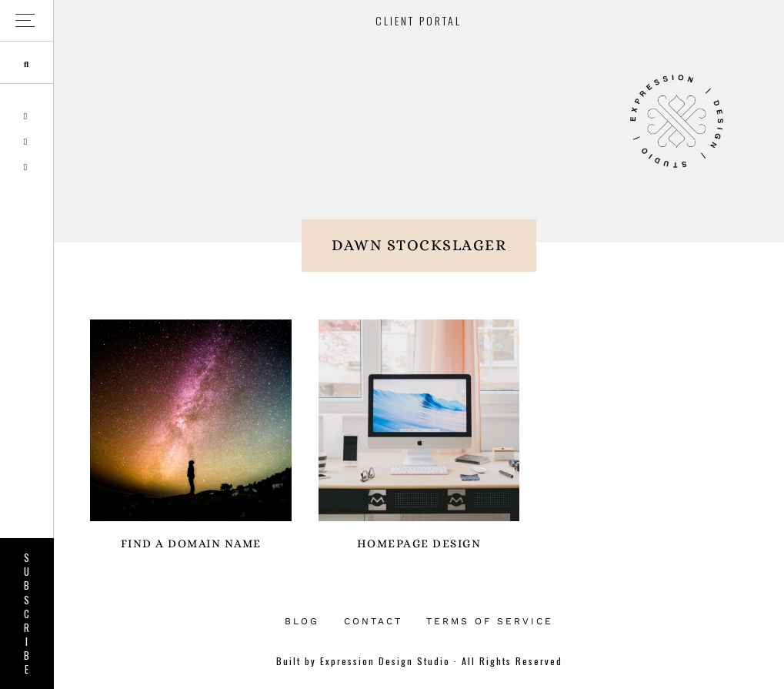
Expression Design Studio (676, 121)
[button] (27, 21)
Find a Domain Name (191, 544)
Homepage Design (419, 544)
